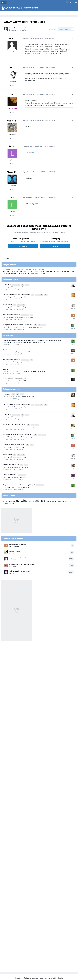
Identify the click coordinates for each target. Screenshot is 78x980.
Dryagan (9, 393)
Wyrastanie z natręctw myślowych (14, 420)
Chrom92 (31, 271)
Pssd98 (43, 273)
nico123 (5, 273)
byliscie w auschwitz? (10, 467)
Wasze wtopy (7, 303)
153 (12, 85)
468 (12, 215)
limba (12, 146)
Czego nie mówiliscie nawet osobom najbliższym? (19, 477)
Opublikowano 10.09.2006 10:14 (38, 38)
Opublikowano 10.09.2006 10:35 (38, 67)
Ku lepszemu (7, 284)
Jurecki (15, 565)
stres (69, 493)
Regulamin (19, 970)
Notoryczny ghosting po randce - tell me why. (18, 322)
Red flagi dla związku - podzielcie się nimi (16, 294)
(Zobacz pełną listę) (38, 269)
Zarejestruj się (23, 246)
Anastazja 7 (15, 271)
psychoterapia (51, 493)
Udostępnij (51, 29)
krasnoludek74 (11, 422)
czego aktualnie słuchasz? (17, 550)
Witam (25, 30)
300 (12, 164)
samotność (12, 493)
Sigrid (8, 286)
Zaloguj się (55, 246)
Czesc (5, 347)
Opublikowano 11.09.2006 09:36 (38, 198)
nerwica (22, 492)
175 (12, 138)
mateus (20, 273)
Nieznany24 (24, 271)
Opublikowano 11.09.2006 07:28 (38, 172)
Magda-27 (12, 172)
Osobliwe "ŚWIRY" (15, 543)
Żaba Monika (35, 273)
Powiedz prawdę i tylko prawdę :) (19, 563)
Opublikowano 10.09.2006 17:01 (38, 146)
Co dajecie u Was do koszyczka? (14, 439)
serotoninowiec (40, 271)
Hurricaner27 (7, 271)
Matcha (5, 366)
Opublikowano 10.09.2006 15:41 (38, 120)
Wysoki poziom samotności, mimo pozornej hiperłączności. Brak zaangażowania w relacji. (32, 338)
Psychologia (23, 296)
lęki (30, 493)
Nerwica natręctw (31, 422)
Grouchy (9, 368)
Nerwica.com (31, 8)
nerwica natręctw (9, 495)
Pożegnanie (7, 391)
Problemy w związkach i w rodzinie (32, 324)
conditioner (27, 273)
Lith (12, 95)
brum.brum (10, 460)
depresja (40, 493)
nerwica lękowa (62, 493)
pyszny (57, 271)
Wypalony (12, 120)
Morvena (9, 340)
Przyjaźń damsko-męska (11, 458)
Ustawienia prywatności (48, 970)
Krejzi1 (15, 558)
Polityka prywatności (31, 970)
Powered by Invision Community (39, 976)
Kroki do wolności (25, 286)
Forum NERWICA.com (28, 393)
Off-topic (24, 305)
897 (12, 190)
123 (12, 112)
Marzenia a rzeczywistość (12, 313)
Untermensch (13, 273)
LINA (12, 198)
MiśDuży (9, 324)
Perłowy (67, 271)
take (14, 545)
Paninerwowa (11, 349)
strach (5, 493)
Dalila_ (62, 271)
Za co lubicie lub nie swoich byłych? (14, 376)
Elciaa (72, 271)
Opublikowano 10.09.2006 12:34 (38, 94)
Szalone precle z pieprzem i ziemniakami (22, 556)
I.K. (12, 68)
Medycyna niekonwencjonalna (35, 368)
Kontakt (60, 970)
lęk (33, 493)
